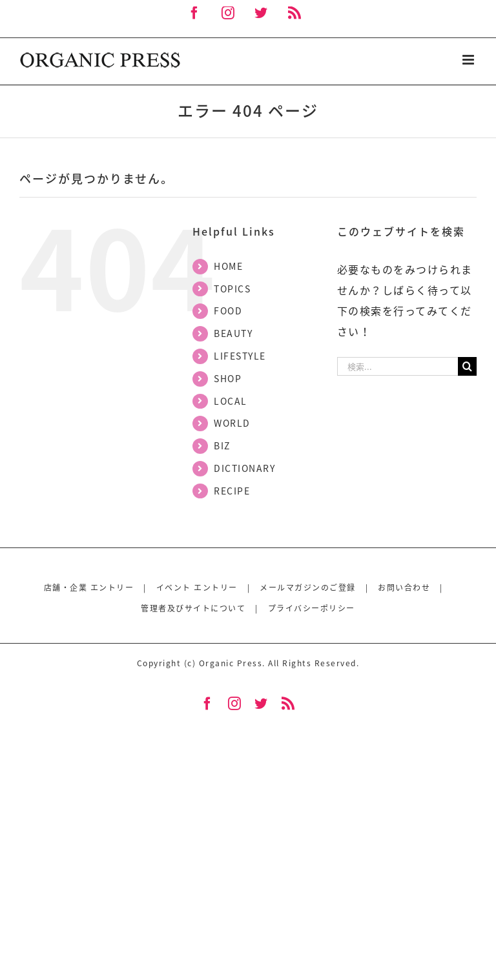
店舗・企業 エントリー (89, 587)
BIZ (222, 445)
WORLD (232, 423)
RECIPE (232, 491)
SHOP (228, 378)
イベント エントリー (197, 587)
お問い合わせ (404, 587)
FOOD (228, 311)
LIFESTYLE (240, 356)
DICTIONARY (244, 468)
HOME (228, 266)
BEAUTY (233, 333)
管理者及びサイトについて (193, 608)
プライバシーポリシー (312, 608)
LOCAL (231, 401)
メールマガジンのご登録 (308, 587)
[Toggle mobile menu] (470, 60)
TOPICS (232, 289)
